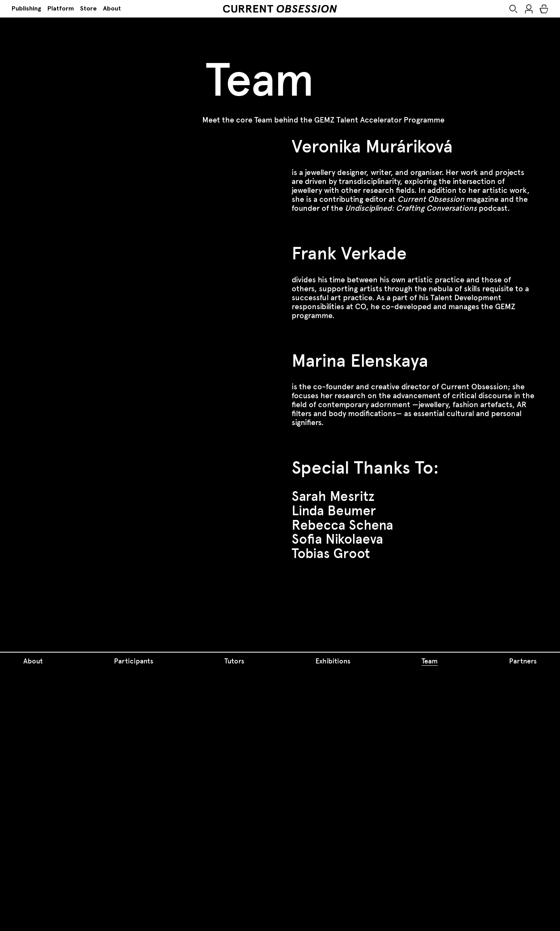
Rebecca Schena (342, 525)
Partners (523, 661)
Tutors (234, 661)
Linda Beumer (334, 511)
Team (430, 661)
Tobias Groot (331, 553)
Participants (134, 661)
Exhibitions (333, 661)
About (112, 8)
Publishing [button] (26, 8)
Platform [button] (61, 8)
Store (88, 8)
